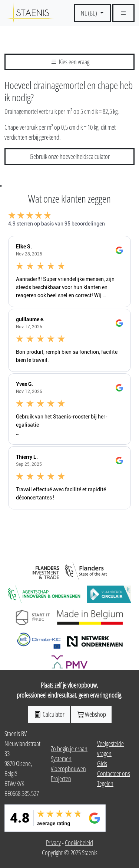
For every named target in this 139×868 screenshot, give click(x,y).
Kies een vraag (69, 62)
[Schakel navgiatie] (123, 13)
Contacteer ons (114, 773)
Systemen (61, 759)
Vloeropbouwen (68, 769)
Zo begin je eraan (69, 749)
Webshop (91, 714)
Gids (102, 763)
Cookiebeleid (79, 842)
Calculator (49, 714)
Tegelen (105, 783)
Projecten (61, 779)
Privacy (53, 842)
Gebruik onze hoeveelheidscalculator (70, 156)
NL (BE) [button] (90, 13)
